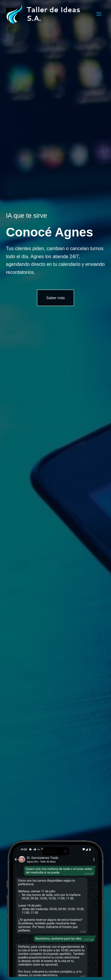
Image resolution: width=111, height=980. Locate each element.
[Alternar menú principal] (99, 14)
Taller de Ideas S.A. (54, 14)
